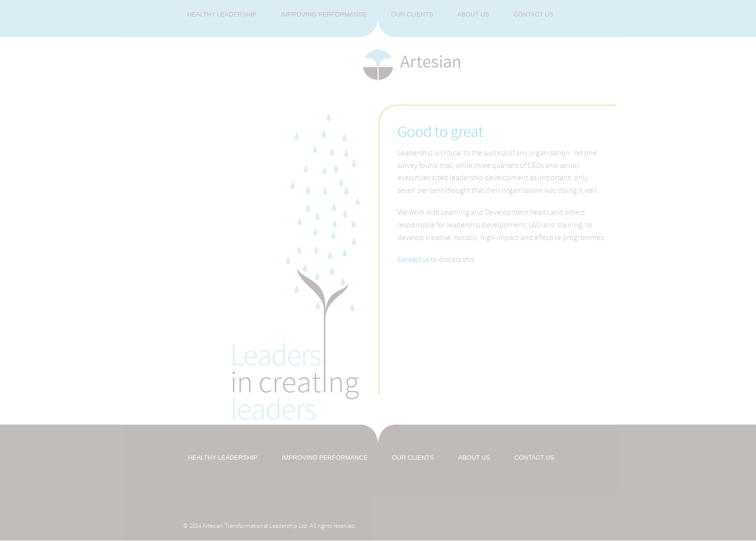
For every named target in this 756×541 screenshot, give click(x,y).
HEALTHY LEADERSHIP (223, 457)
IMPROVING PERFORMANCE (324, 457)
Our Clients (412, 14)
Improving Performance (324, 14)
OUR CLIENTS (413, 457)
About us (473, 14)
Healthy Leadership (222, 14)
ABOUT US (474, 457)
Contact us (533, 14)
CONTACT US (534, 457)
